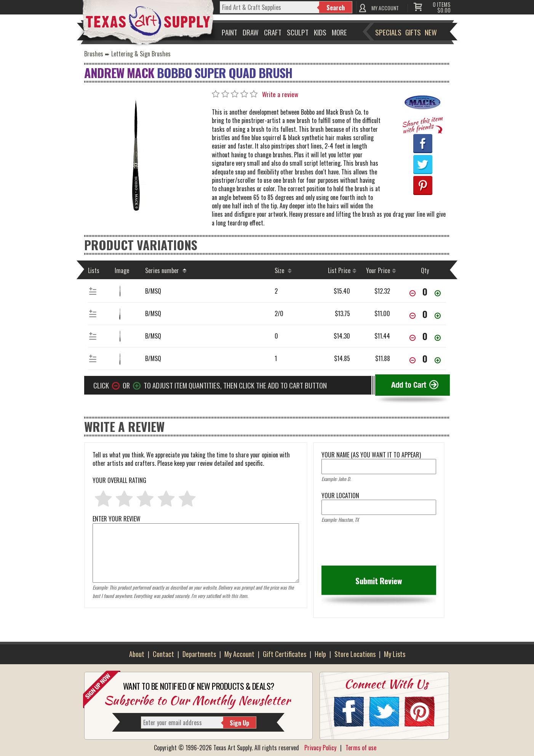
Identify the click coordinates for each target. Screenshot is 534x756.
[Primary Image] (136, 156)
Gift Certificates (285, 654)
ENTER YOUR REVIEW (196, 523)
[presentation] (379, 547)
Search (336, 8)
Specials (388, 32)
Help (320, 654)
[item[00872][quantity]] (425, 314)
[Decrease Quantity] (412, 294)
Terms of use (361, 748)
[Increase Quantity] (438, 294)
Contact (163, 654)
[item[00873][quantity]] (425, 291)
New (431, 32)
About (137, 654)
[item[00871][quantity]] (425, 336)
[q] (270, 7)
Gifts (413, 32)
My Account (239, 654)
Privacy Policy (320, 748)
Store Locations (355, 654)
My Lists (395, 654)
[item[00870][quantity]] (425, 358)
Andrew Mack (119, 73)
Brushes (94, 54)
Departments (199, 654)
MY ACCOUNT (385, 8)
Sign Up (239, 723)
